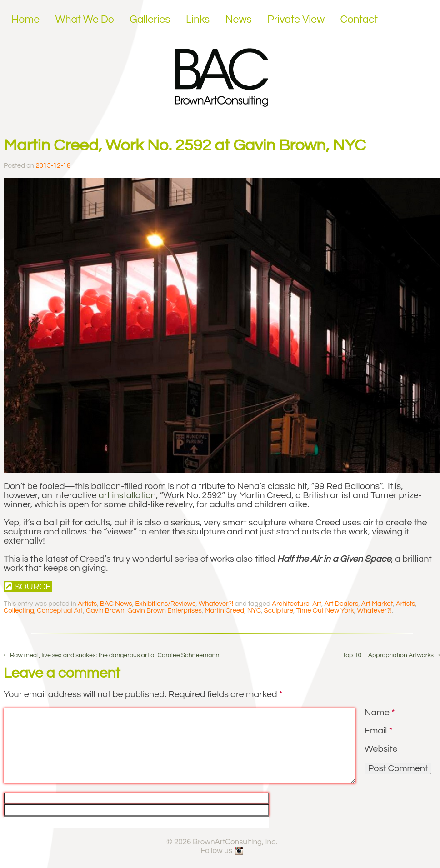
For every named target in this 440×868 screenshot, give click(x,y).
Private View (296, 20)
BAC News (116, 604)
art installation (127, 495)
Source (28, 586)
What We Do (85, 20)
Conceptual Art (60, 611)
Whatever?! (216, 604)
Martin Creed (224, 611)
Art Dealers (341, 604)
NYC (254, 611)
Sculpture (279, 611)
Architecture (291, 604)
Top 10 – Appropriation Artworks (391, 655)
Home (25, 20)
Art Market (377, 604)
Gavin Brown (105, 611)
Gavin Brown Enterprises (165, 611)
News (239, 20)
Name (380, 713)
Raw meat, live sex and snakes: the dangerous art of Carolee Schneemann (111, 655)
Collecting (19, 611)
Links (198, 20)
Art (317, 604)
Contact (359, 20)
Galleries (150, 20)
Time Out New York (325, 611)
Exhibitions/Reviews (165, 604)
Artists (87, 604)
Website (381, 749)
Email (378, 731)
